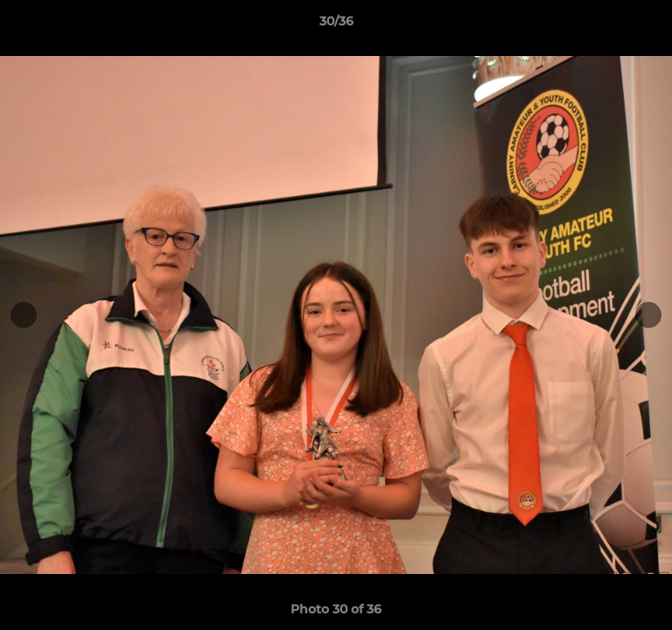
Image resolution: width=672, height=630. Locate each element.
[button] (651, 25)
